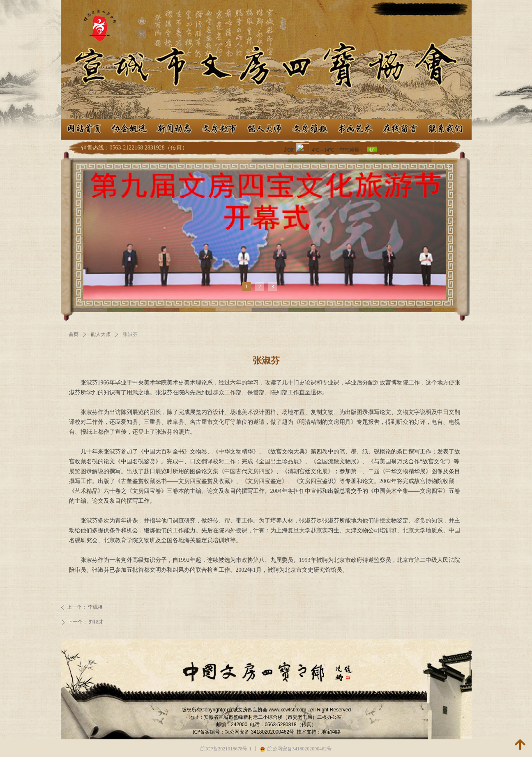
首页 (74, 334)
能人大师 (101, 334)
